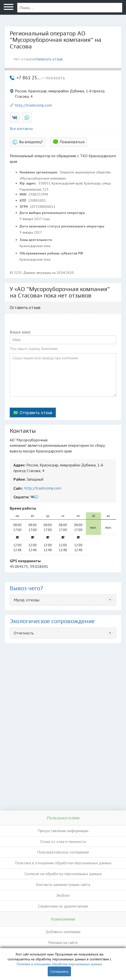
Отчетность (24, 633)
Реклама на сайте (63, 942)
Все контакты (21, 128)
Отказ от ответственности (63, 841)
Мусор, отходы (27, 600)
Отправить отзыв (36, 413)
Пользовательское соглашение (63, 852)
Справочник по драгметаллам (63, 906)
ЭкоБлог (63, 895)
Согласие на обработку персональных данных (63, 874)
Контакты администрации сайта (63, 884)
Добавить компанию (63, 932)
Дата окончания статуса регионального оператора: (63, 226)
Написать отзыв (49, 59)
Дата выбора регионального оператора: (53, 213)
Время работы (23, 508)
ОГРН (24, 207)
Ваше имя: (20, 332)
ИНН (23, 194)
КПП (23, 200)
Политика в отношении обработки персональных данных (63, 863)
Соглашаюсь (59, 971)
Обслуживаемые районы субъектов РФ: (52, 253)
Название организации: (39, 172)
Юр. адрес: (29, 183)
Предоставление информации (63, 831)
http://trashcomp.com (34, 105)
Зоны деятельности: (37, 240)
